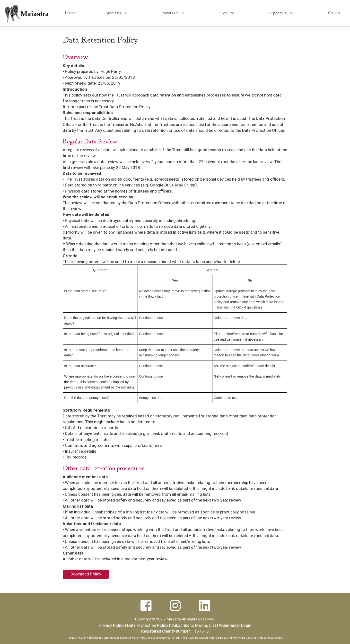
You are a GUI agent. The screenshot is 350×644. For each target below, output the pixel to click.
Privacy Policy (111, 625)
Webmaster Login (235, 625)
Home (70, 13)
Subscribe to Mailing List (194, 625)
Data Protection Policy (148, 625)
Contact (334, 13)
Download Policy (86, 574)
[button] (119, 13)
